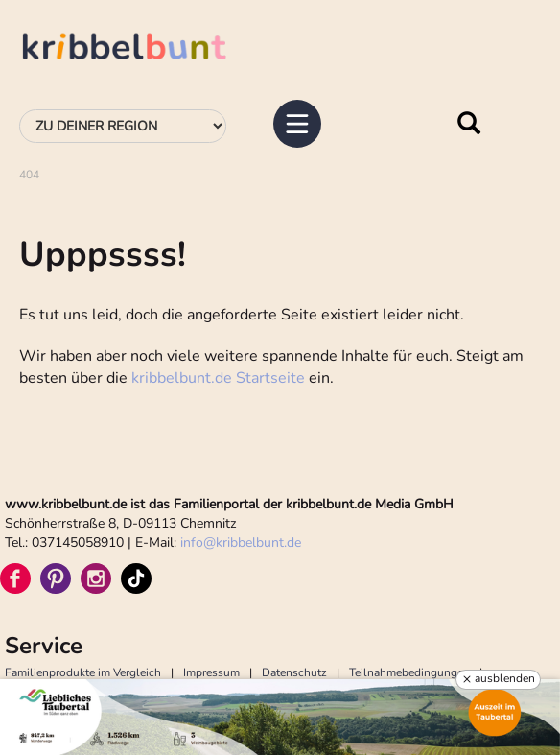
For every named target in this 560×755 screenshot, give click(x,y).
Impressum (211, 672)
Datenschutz (294, 672)
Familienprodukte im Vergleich (83, 672)
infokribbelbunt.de (241, 543)
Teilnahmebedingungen (409, 672)
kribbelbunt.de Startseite (218, 378)
